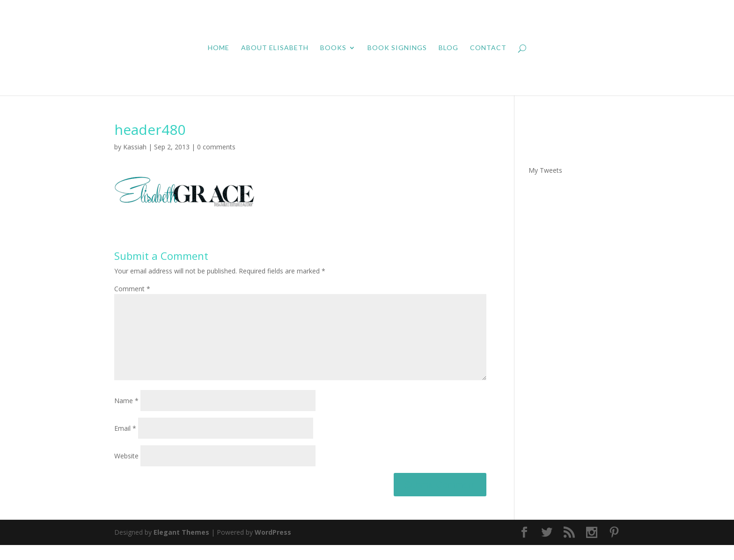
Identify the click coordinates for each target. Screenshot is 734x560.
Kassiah (135, 147)
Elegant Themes (181, 547)
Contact (488, 48)
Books (333, 48)
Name (126, 416)
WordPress (273, 547)
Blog (448, 48)
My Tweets (545, 170)
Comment (132, 289)
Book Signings (397, 48)
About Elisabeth (275, 48)
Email (125, 443)
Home (219, 48)
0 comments (216, 147)
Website (126, 471)
